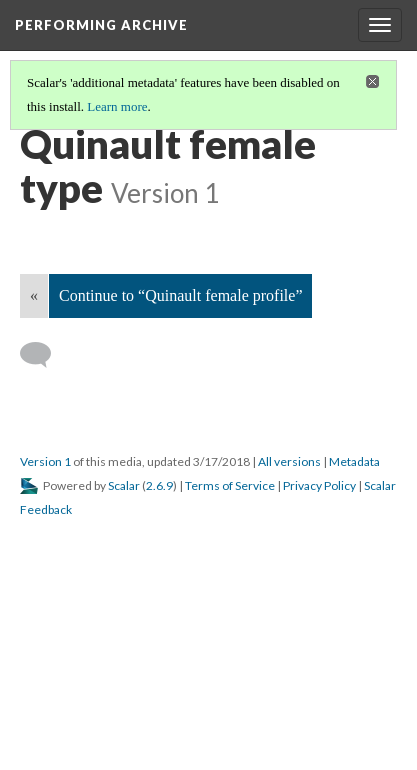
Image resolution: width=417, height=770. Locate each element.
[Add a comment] (44, 355)
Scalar (124, 485)
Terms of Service (230, 485)
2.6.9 (159, 485)
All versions (289, 461)
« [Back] (34, 295)
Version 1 (45, 461)
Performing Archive (101, 25)
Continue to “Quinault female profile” (180, 295)
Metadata (354, 461)
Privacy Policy (319, 485)
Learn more (117, 106)
